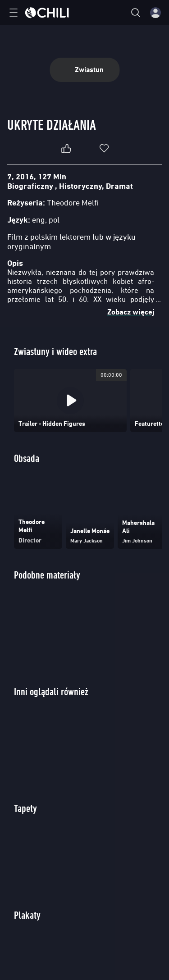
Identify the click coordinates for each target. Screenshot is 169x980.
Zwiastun (84, 70)
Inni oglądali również (51, 691)
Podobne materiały (47, 575)
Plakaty (27, 915)
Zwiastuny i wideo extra (55, 351)
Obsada (27, 458)
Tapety (25, 808)
